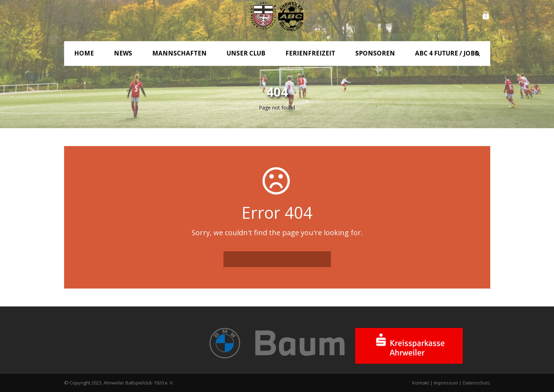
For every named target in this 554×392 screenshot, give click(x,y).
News (123, 53)
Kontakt (421, 383)
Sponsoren (375, 53)
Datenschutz (476, 383)
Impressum (446, 383)
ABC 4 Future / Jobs (447, 53)
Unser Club (246, 53)
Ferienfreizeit (310, 53)
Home (84, 53)
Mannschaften (179, 53)
